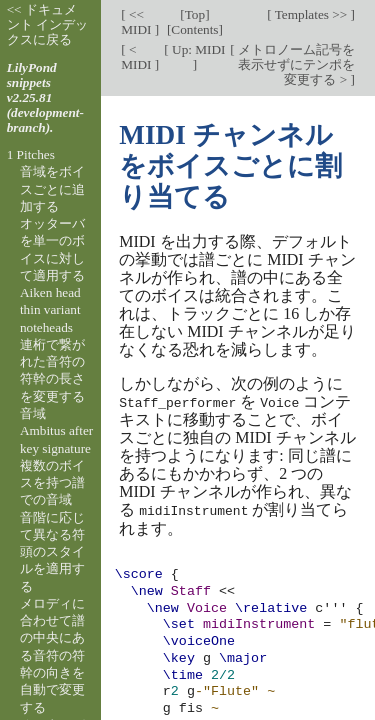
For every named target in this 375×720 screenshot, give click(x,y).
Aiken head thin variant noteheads (50, 310)
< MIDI (138, 57)
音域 (33, 413)
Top (195, 14)
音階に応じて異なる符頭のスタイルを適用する (52, 552)
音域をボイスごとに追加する (52, 189)
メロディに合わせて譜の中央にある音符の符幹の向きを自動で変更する (52, 655)
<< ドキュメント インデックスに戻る (47, 24)
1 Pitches (31, 154)
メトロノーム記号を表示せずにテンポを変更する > (295, 64)
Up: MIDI (197, 49)
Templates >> (311, 14)
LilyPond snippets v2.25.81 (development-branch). (45, 97)
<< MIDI (138, 22)
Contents (194, 29)
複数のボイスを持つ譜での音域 (52, 483)
